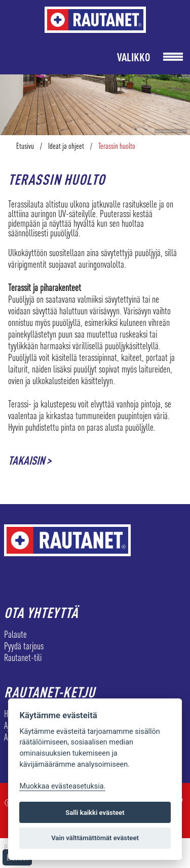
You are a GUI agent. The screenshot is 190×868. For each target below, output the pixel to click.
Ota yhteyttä (41, 612)
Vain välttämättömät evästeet (95, 838)
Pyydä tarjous (24, 646)
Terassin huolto (117, 146)
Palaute (15, 634)
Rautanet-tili (23, 657)
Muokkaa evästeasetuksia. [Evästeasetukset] (62, 786)
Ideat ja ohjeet (66, 146)
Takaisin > (30, 460)
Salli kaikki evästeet (95, 813)
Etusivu (25, 146)
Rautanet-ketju (50, 692)
